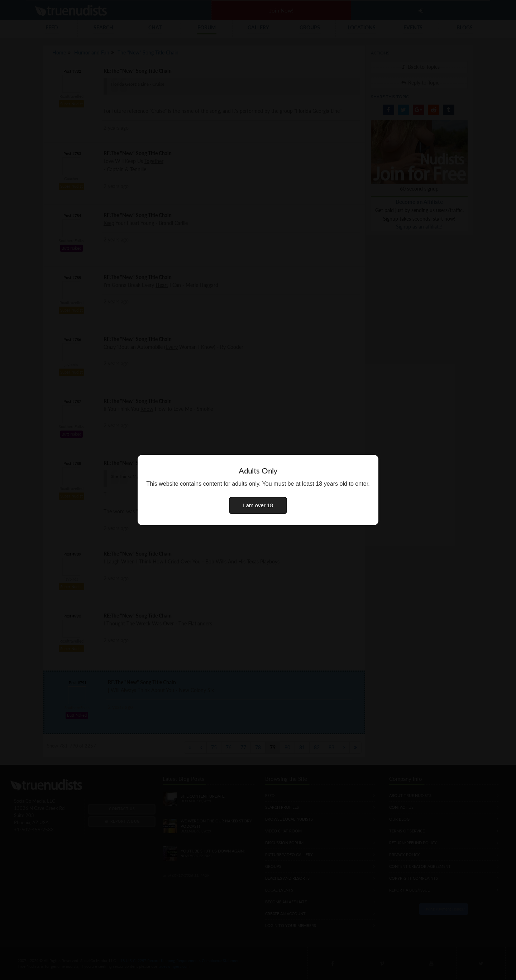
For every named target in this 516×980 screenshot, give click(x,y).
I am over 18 (258, 505)
